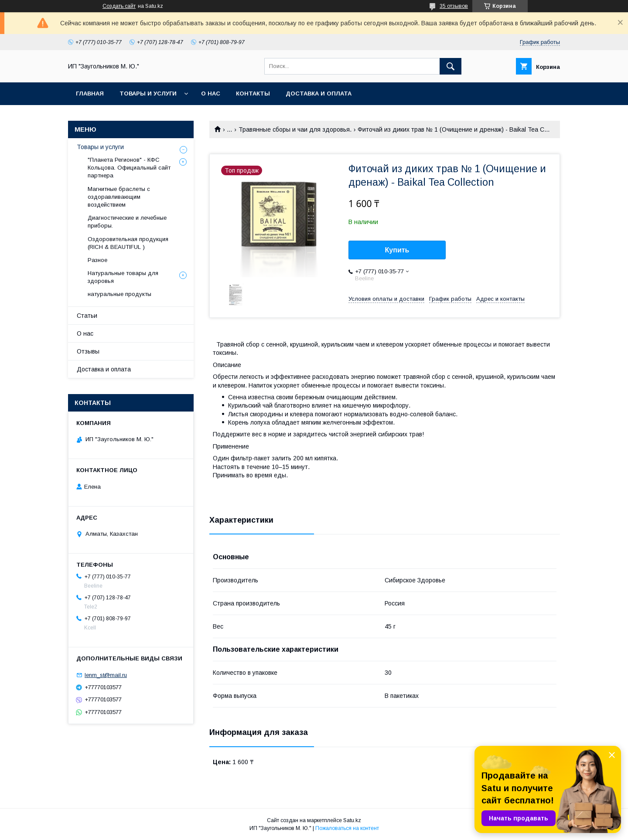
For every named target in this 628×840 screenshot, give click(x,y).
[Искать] (451, 66)
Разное (97, 260)
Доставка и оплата (319, 94)
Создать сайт (119, 6)
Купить (397, 250)
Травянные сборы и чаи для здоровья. (295, 129)
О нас (211, 94)
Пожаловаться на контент (347, 828)
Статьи (87, 316)
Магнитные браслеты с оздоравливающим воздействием (119, 197)
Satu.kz (352, 820)
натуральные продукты (119, 294)
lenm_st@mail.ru (106, 675)
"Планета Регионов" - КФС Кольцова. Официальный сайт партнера (129, 168)
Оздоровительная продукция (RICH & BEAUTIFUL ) (128, 243)
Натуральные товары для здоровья (123, 277)
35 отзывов (454, 6)
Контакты (253, 94)
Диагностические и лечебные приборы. (127, 222)
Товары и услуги (148, 94)
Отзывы (88, 351)
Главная (90, 94)
